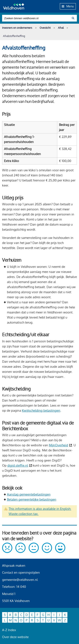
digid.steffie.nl (18, 465)
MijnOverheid (58, 445)
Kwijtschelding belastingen (41, 410)
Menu (68, 6)
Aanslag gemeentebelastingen (29, 494)
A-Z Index (9, 630)
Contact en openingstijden (21, 573)
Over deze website (15, 637)
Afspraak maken (14, 566)
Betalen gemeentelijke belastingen (32, 499)
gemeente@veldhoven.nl (20, 580)
